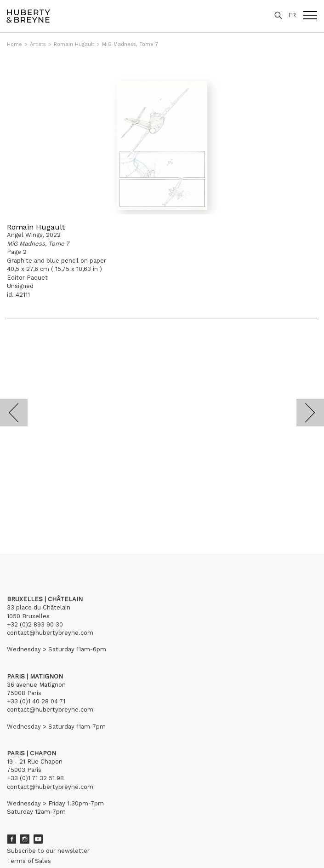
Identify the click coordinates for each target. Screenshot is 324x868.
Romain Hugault (74, 44)
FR (292, 15)
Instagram (25, 839)
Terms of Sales (29, 861)
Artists (38, 44)
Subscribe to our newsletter (48, 851)
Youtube (38, 839)
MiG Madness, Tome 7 (130, 44)
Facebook (11, 839)
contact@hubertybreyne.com (50, 633)
